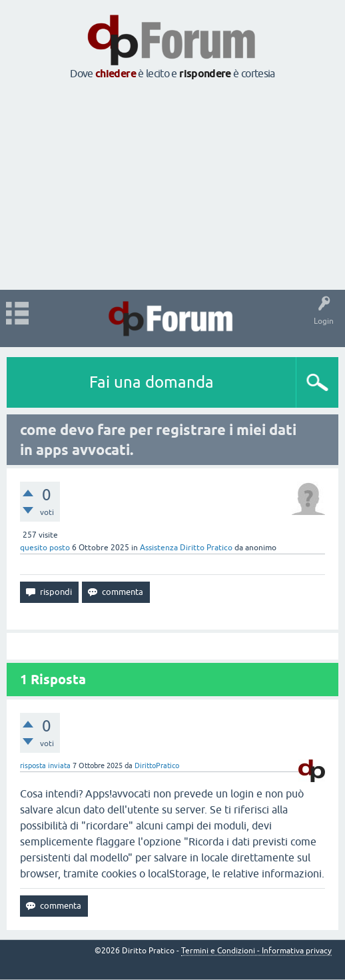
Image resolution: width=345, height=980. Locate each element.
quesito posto (45, 548)
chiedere (116, 74)
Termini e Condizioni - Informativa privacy (256, 951)
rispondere (205, 74)
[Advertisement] (172, 186)
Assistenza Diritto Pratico (186, 548)
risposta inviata (45, 765)
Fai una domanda (152, 382)
